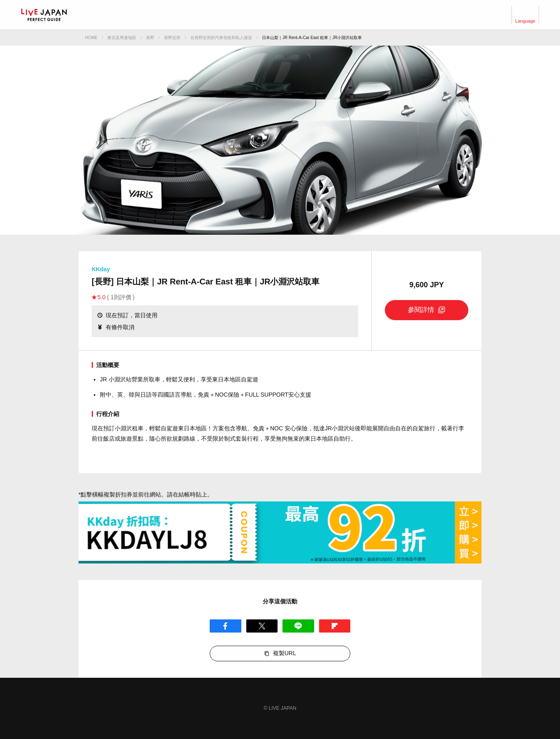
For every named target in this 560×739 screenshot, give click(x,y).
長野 (150, 38)
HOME (91, 38)
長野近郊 (172, 38)
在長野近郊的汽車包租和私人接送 (221, 38)
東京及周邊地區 (122, 38)
